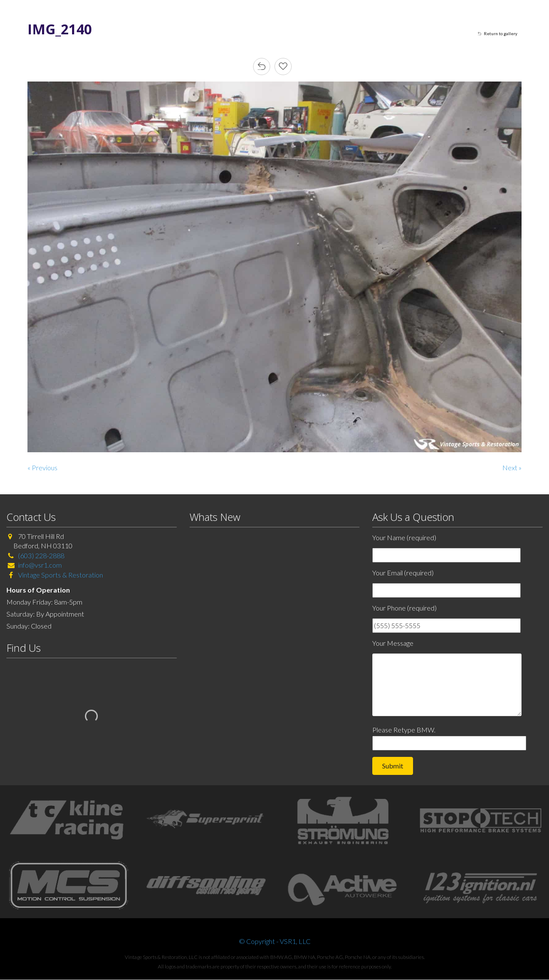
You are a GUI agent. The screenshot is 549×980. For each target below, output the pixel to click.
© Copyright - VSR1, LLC (275, 941)
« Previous (42, 467)
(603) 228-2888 (41, 555)
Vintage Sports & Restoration (60, 575)
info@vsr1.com (40, 565)
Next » (512, 467)
